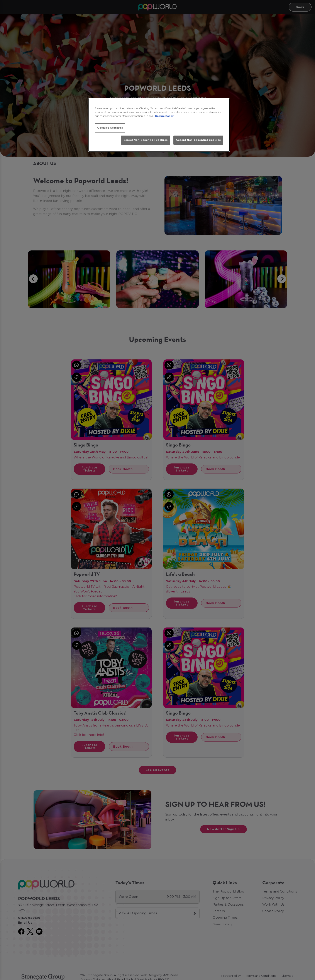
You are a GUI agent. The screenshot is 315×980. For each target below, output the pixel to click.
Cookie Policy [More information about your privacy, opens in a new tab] (164, 116)
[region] (159, 125)
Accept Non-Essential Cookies (198, 140)
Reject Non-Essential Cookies (146, 140)
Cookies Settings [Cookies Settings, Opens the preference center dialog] (110, 128)
